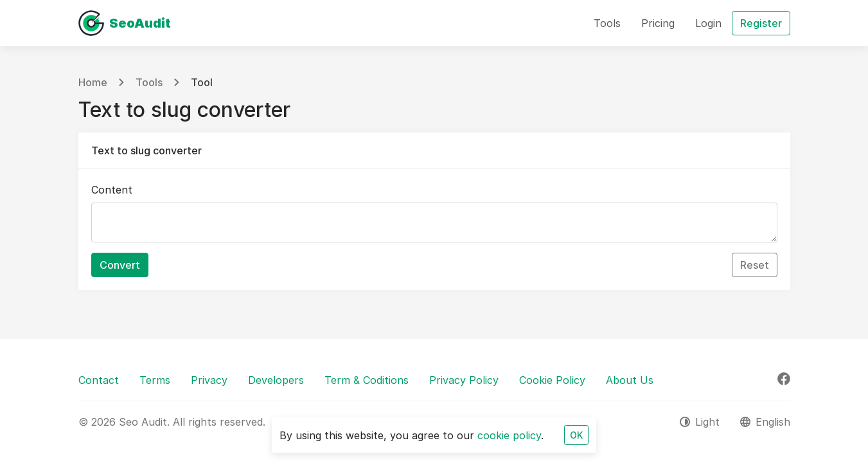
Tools (149, 82)
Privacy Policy (464, 380)
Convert (120, 265)
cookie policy (509, 435)
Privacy (209, 380)
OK (576, 435)
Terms (155, 380)
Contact (99, 380)
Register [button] (761, 23)
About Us (630, 380)
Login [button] (708, 23)
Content (112, 190)
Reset (755, 265)
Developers (276, 380)
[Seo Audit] (125, 23)
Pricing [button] (658, 23)
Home (93, 82)
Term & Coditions (367, 380)
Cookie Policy (552, 380)
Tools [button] (607, 23)
